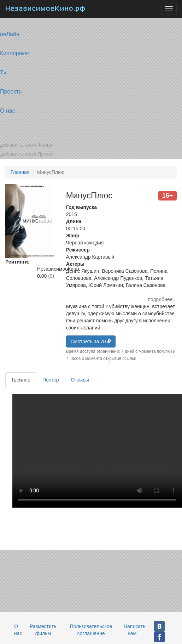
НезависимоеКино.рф (45, 9)
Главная (20, 172)
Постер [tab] (51, 380)
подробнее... (162, 299)
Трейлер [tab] (21, 380)
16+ (168, 196)
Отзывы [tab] (80, 380)
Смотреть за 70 (91, 341)
